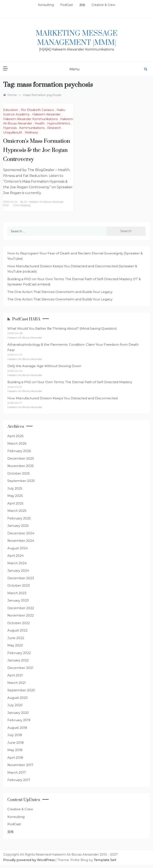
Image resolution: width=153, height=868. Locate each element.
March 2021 (17, 683)
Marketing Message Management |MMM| (77, 38)
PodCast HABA (26, 319)
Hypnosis (10, 128)
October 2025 (19, 473)
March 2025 (17, 511)
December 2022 (21, 608)
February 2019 (19, 720)
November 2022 (21, 615)
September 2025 (21, 481)
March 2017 (17, 772)
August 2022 (17, 630)
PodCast (67, 5)
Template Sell (105, 860)
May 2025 (15, 496)
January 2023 (18, 600)
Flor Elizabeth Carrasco (37, 110)
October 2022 (19, 623)
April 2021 (15, 675)
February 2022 (19, 653)
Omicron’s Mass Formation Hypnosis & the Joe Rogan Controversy (37, 150)
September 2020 (21, 690)
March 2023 (17, 593)
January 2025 (18, 526)
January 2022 (18, 660)
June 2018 (16, 743)
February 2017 (19, 780)
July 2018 (15, 735)
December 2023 (21, 578)
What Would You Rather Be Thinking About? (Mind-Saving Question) (62, 328)
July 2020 (15, 705)
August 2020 (18, 698)
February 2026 (19, 451)
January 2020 (18, 713)
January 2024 (18, 570)
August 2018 (17, 728)
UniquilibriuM (13, 132)
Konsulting (46, 5)
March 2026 (17, 443)
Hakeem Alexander (46, 114)
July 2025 (15, 488)
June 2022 (16, 638)
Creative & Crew (103, 5)
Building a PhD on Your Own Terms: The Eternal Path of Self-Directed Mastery (70, 382)
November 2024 (21, 541)
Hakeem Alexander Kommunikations (30, 119)
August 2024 (18, 548)
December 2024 (21, 533)
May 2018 (15, 750)
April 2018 (15, 758)
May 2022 (15, 645)
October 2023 (19, 585)
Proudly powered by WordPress (29, 860)
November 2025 (21, 466)
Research (54, 128)
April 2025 (15, 503)
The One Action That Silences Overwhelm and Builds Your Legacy (60, 292)
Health (40, 123)
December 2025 (21, 458)
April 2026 (15, 436)
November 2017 (20, 765)
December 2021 (20, 668)
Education (11, 110)
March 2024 (17, 563)
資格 (82, 5)
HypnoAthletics (59, 123)
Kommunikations (32, 128)
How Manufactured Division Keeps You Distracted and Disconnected (62, 398)
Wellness (31, 132)
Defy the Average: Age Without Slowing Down (44, 366)
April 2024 (16, 556)
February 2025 (19, 518)
